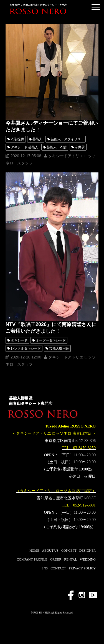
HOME (34, 551)
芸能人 (37, 139)
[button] (96, 7)
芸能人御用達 (59, 348)
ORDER (56, 559)
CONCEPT (69, 551)
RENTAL (70, 559)
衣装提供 (17, 139)
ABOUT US (50, 551)
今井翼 (80, 147)
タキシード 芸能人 (25, 147)
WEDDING (88, 559)
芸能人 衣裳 (57, 147)
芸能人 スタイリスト (67, 139)
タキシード (19, 340)
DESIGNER (87, 551)
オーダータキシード (51, 340)
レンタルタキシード (26, 348)
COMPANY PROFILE (32, 559)
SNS (45, 568)
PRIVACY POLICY (82, 568)
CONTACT (58, 568)
